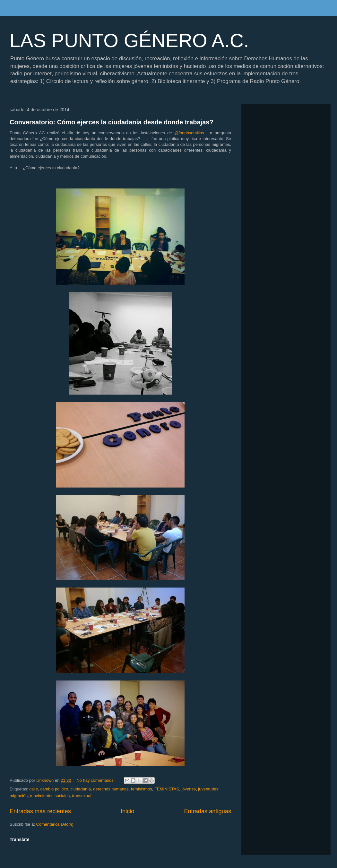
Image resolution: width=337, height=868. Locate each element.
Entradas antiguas (207, 811)
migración (19, 796)
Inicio (127, 811)
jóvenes (189, 789)
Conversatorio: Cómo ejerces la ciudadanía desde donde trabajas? (112, 122)
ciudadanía (81, 789)
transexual (82, 796)
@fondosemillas (189, 133)
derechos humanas (111, 789)
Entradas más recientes (40, 811)
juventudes (208, 789)
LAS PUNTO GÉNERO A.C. (129, 41)
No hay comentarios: (96, 780)
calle (34, 789)
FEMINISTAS (167, 789)
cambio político (54, 789)
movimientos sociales (50, 796)
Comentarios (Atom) (55, 824)
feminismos (142, 789)
